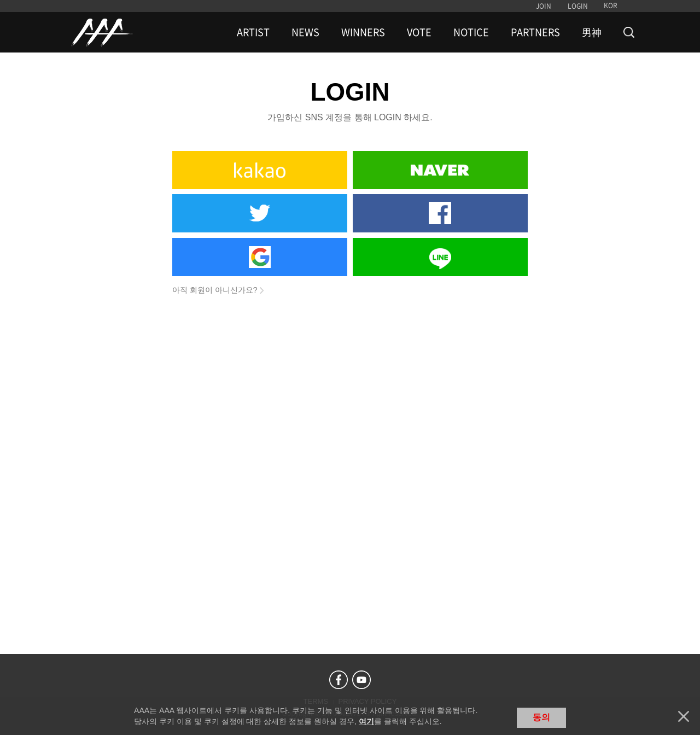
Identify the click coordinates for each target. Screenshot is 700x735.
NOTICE (471, 32)
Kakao (260, 170)
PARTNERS (535, 32)
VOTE (419, 32)
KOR (611, 5)
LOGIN (578, 6)
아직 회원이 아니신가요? (215, 290)
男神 (592, 32)
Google (260, 257)
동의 (541, 717)
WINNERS (363, 32)
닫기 (684, 716)
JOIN (544, 6)
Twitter (260, 213)
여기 (366, 721)
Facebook (440, 213)
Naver (440, 170)
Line (440, 257)
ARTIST (253, 32)
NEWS (305, 32)
